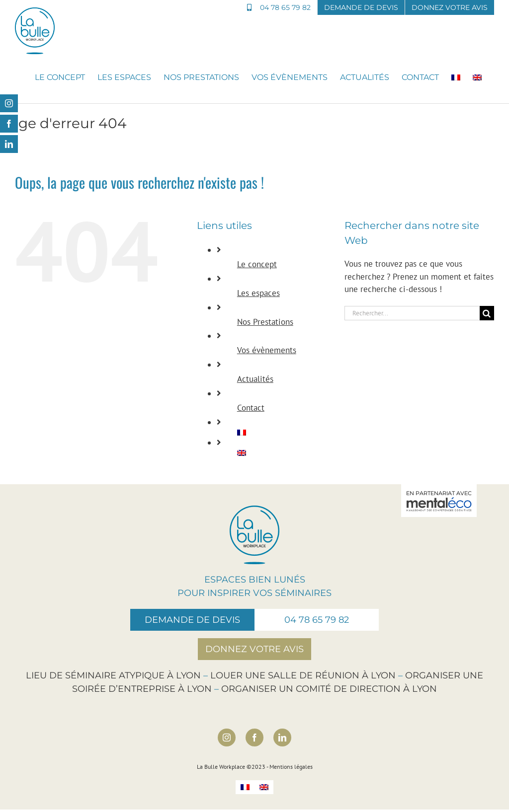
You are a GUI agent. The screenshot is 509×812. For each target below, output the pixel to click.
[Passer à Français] (245, 787)
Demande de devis (192, 620)
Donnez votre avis (254, 649)
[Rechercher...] (412, 313)
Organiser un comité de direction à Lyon (329, 689)
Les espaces (258, 293)
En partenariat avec (439, 501)
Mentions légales (291, 767)
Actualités (255, 379)
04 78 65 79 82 (317, 620)
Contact (251, 408)
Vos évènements (267, 350)
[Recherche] (487, 313)
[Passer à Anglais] (477, 77)
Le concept (257, 264)
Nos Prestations (265, 322)
